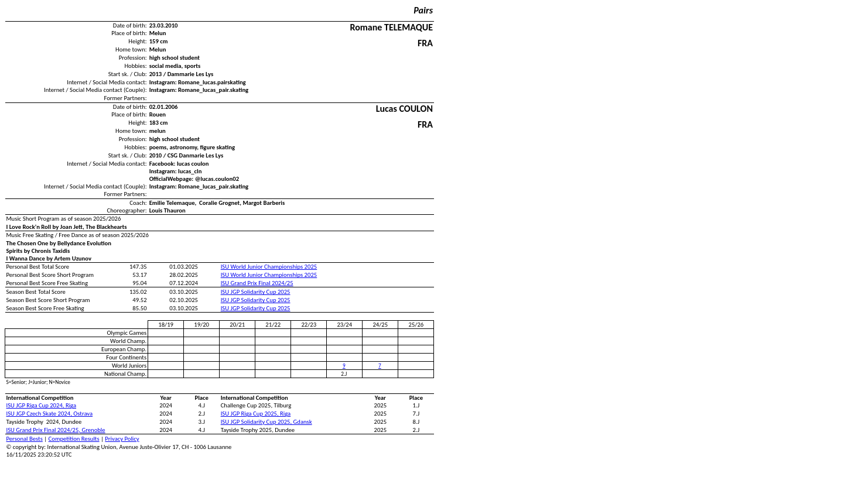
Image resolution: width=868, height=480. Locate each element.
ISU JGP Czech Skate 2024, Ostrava (50, 414)
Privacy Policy (122, 439)
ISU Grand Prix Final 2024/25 (257, 283)
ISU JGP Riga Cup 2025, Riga (256, 414)
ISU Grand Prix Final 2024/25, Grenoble (56, 430)
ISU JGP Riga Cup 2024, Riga (42, 405)
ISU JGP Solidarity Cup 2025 (256, 292)
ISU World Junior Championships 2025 (269, 267)
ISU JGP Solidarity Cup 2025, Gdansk (266, 422)
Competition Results (74, 439)
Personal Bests (25, 439)
